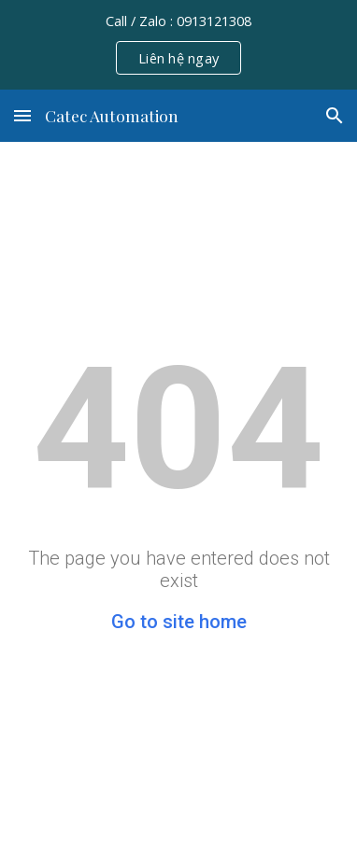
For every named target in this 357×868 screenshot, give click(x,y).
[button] (22, 115)
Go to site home (179, 622)
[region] (178, 45)
